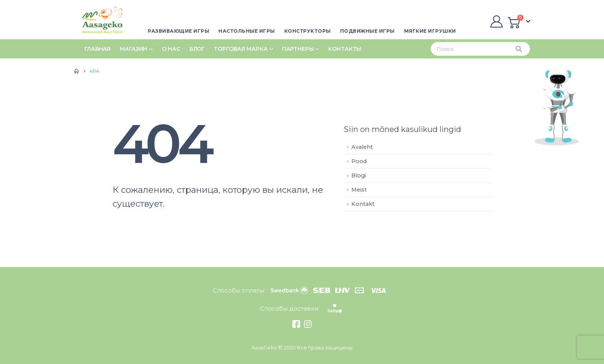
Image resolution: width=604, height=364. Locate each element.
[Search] (519, 49)
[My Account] (496, 22)
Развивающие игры (179, 31)
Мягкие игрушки (430, 31)
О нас (171, 49)
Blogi (359, 175)
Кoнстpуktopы (308, 31)
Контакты (345, 49)
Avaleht (362, 147)
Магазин (133, 49)
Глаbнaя (97, 49)
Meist (359, 190)
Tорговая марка (241, 49)
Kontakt (363, 204)
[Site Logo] (100, 22)
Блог (197, 49)
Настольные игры (247, 31)
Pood (359, 161)
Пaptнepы (298, 49)
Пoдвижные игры (367, 31)
